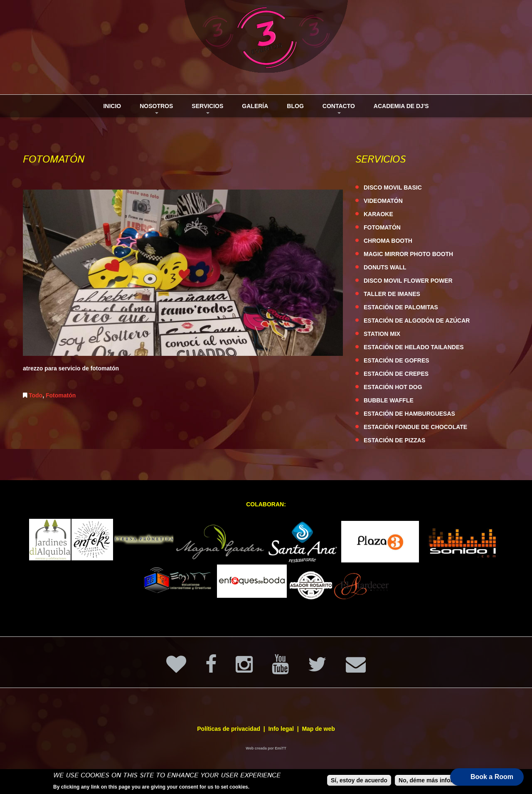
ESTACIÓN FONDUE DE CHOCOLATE (415, 427)
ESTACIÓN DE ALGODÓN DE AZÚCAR (417, 321)
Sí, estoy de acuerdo (359, 781)
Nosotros (153, 110)
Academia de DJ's (401, 106)
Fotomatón (61, 395)
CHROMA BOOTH (388, 241)
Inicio (112, 106)
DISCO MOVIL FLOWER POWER (408, 281)
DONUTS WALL (385, 267)
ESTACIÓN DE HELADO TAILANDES (414, 347)
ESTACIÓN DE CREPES (396, 374)
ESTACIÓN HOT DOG (393, 387)
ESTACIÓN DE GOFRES (397, 360)
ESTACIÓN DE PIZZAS (394, 440)
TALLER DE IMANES (392, 294)
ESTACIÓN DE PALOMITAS (401, 307)
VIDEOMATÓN (383, 201)
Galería (255, 106)
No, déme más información (436, 781)
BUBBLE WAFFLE (389, 400)
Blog (295, 106)
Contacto (336, 110)
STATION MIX (382, 334)
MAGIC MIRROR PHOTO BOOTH (408, 254)
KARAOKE (378, 214)
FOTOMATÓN (382, 227)
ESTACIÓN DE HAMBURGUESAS (409, 414)
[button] (487, 777)
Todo (36, 395)
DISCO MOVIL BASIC (393, 187)
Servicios (204, 110)
